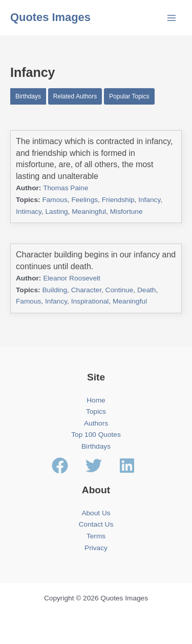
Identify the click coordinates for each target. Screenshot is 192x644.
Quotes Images (50, 17)
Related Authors (75, 96)
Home (96, 400)
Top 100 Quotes (96, 435)
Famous (55, 200)
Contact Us (96, 524)
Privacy (96, 548)
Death (146, 290)
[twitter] (101, 466)
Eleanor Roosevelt (72, 278)
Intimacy (29, 212)
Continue (120, 290)
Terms (96, 536)
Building (55, 290)
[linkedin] (130, 466)
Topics (96, 411)
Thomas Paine (66, 188)
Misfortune (126, 212)
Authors (96, 423)
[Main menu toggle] (172, 18)
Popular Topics (129, 96)
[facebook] (68, 466)
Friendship (118, 200)
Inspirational (90, 301)
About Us (96, 513)
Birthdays (28, 96)
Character (86, 290)
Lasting (57, 212)
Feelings (84, 200)
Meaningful (89, 212)
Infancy (149, 200)
